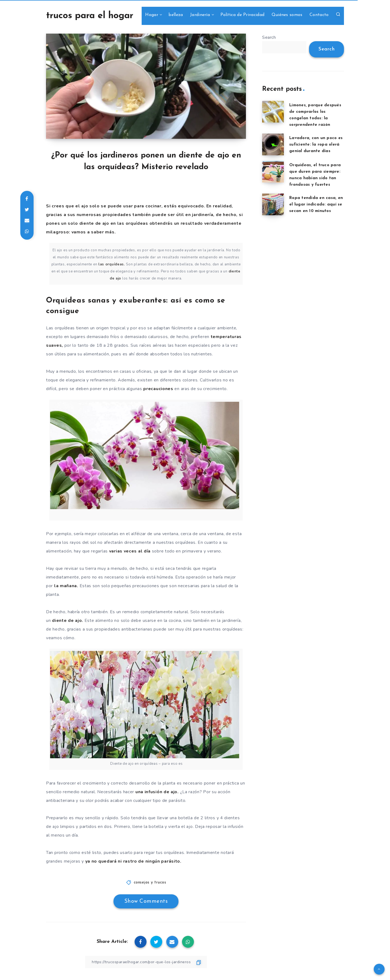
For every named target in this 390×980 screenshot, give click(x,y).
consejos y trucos (150, 883)
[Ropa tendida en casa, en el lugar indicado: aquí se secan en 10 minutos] (273, 204)
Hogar (152, 15)
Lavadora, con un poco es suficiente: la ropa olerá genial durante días (316, 145)
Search (269, 37)
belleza (176, 15)
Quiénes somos (287, 15)
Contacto (319, 15)
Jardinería (200, 15)
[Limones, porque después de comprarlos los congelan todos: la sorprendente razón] (273, 112)
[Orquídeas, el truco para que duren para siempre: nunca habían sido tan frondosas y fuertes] (273, 172)
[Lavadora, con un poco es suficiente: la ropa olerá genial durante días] (273, 144)
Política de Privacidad (243, 15)
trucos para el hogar (90, 16)
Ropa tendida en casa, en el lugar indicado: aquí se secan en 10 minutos (316, 205)
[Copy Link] (146, 962)
